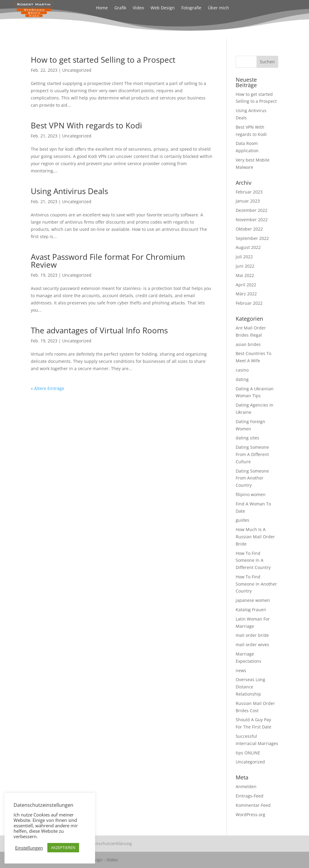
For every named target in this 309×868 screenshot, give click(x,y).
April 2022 (246, 285)
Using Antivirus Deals (69, 191)
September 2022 (252, 238)
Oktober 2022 (249, 229)
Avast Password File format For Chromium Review (108, 261)
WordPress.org (250, 815)
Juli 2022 (244, 257)
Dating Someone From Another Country (252, 478)
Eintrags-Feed (250, 796)
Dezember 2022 (252, 210)
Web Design (163, 8)
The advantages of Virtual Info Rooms (99, 330)
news (241, 670)
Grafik (120, 8)
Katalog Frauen (251, 610)
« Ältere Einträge (48, 388)
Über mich (218, 8)
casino (242, 370)
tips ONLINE (248, 753)
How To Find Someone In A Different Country (253, 560)
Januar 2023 (248, 201)
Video (138, 8)
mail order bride (252, 635)
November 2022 (252, 220)
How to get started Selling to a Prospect (103, 60)
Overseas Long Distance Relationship (250, 687)
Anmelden (246, 786)
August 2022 (248, 247)
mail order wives (252, 645)
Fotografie (191, 8)
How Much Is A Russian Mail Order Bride (255, 537)
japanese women (253, 600)
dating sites (247, 438)
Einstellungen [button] (29, 848)
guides (242, 520)
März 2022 (246, 294)
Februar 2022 (249, 303)
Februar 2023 (249, 192)
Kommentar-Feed (253, 805)
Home (102, 8)
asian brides (248, 344)
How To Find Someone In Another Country (256, 584)
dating (242, 379)
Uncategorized (77, 70)
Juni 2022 (245, 266)
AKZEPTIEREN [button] (63, 848)
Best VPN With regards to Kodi (86, 125)
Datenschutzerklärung (109, 843)
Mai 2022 (245, 275)
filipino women (251, 494)
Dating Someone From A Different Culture (252, 454)
